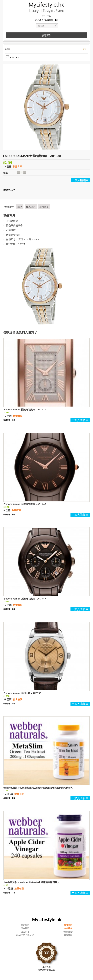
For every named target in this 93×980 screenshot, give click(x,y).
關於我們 (25, 925)
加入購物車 (82, 180)
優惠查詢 (31, 207)
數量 (5, 173)
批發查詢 (68, 925)
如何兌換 (44, 207)
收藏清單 (49, 20)
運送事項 (25, 932)
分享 (13, 190)
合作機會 (68, 928)
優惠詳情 (9, 207)
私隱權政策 (68, 932)
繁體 (85, 49)
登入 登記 (46, 16)
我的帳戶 (39, 20)
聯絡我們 (25, 928)
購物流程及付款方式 (25, 935)
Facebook (56, 20)
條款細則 (68, 935)
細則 (20, 207)
